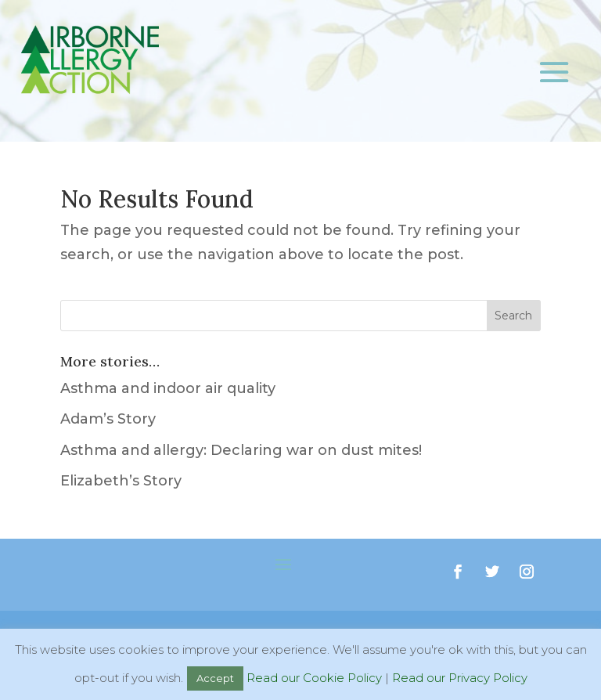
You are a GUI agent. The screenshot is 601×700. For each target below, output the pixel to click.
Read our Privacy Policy (460, 678)
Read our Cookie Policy (314, 678)
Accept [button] (215, 678)
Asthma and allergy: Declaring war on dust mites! (241, 450)
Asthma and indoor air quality (168, 388)
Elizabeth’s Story (121, 481)
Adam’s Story (108, 419)
